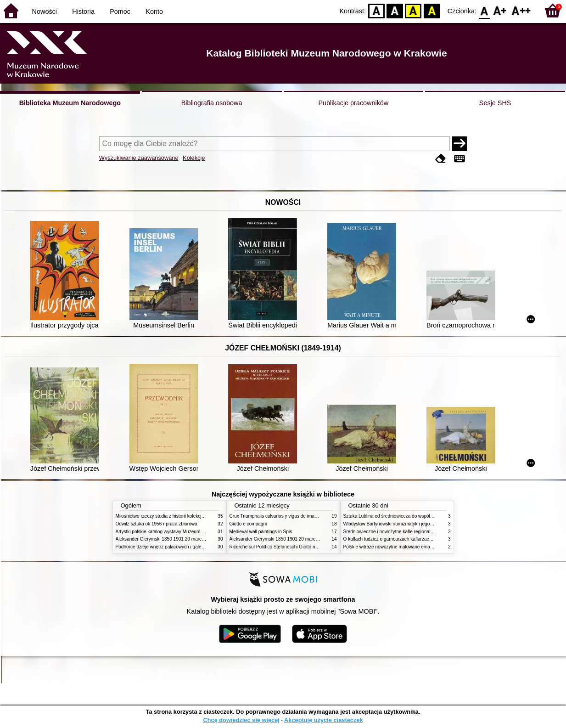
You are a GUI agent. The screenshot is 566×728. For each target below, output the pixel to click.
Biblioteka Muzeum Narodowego (70, 103)
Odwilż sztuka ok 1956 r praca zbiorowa (157, 524)
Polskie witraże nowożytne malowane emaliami (392, 547)
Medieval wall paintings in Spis (261, 532)
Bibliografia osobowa (212, 103)
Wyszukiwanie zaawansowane (139, 158)
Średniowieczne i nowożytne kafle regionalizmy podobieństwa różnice (415, 532)
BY (432, 10)
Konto (154, 11)
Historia (83, 11)
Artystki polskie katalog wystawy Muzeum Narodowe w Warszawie (183, 532)
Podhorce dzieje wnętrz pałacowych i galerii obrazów (170, 547)
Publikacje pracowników (353, 103)
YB (413, 10)
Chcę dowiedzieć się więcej (241, 720)
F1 (500, 10)
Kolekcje (194, 158)
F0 (484, 10)
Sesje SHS (495, 103)
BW (395, 10)
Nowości (45, 11)
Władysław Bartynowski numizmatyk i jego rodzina (395, 524)
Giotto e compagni (248, 524)
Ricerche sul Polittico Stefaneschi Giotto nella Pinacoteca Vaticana (298, 547)
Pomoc (120, 11)
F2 (521, 10)
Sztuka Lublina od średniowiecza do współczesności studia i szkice (412, 516)
